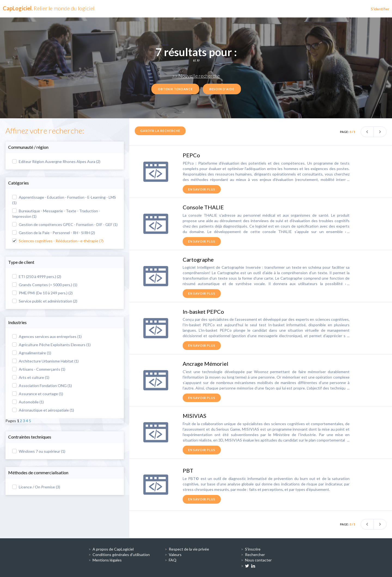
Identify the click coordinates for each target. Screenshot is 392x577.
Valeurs (175, 555)
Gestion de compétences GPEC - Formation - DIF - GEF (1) (65, 224)
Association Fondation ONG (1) (42, 386)
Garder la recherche (160, 131)
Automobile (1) (28, 402)
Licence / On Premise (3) (36, 487)
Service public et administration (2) (45, 301)
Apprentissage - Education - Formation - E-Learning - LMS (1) (64, 200)
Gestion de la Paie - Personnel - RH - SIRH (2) (54, 233)
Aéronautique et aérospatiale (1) (43, 410)
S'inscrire (253, 549)
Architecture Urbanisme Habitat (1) (45, 361)
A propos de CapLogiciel (113, 549)
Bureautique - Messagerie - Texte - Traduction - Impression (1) (56, 214)
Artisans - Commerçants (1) (39, 369)
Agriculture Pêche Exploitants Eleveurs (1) (51, 345)
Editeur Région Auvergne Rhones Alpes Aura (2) (56, 161)
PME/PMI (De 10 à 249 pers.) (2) (42, 293)
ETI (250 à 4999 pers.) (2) (37, 277)
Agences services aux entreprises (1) (47, 336)
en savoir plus (202, 189)
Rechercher (255, 555)
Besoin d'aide (222, 89)
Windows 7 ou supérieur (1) (39, 451)
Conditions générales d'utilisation (121, 555)
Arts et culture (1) (31, 377)
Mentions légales (107, 560)
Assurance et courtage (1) (38, 394)
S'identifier (380, 9)
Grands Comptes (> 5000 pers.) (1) (45, 285)
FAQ (173, 560)
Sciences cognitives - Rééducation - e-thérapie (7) (58, 241)
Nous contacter (258, 560)
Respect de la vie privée (189, 549)
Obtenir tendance (175, 89)
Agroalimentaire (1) (32, 353)
